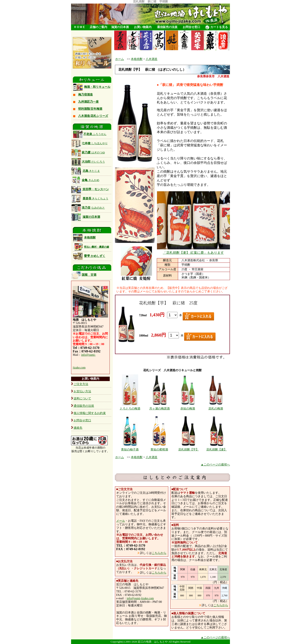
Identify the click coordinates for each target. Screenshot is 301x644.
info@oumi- (88, 355)
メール (121, 521)
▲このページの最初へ (215, 465)
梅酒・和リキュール (97, 87)
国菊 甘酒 (84, 275)
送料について (82, 399)
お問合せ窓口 (191, 27)
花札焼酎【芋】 (189, 450)
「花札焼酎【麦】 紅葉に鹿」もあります (193, 253)
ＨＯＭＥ (79, 27)
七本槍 (90, 143)
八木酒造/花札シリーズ (93, 116)
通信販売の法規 (167, 27)
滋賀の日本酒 (120, 27)
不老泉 (90, 134)
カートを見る (217, 27)
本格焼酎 (90, 238)
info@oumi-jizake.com (140, 598)
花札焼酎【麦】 (217, 450)
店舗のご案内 (98, 27)
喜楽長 (96, 198)
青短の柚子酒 (130, 450)
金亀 (85, 180)
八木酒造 (152, 59)
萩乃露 (88, 152)
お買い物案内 (143, 27)
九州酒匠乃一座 (88, 102)
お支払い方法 (82, 391)
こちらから (159, 553)
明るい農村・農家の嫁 (97, 247)
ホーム (120, 59)
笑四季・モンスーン (96, 189)
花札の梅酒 (216, 409)
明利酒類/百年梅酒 (90, 109)
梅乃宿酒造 (85, 95)
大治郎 (93, 162)
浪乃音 (88, 208)
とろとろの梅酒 (130, 409)
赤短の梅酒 (188, 409)
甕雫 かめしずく (95, 256)
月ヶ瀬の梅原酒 (159, 409)
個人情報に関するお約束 (90, 413)
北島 (91, 171)
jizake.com (79, 368)
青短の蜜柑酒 (159, 450)
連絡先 (78, 428)
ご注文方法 (81, 384)
